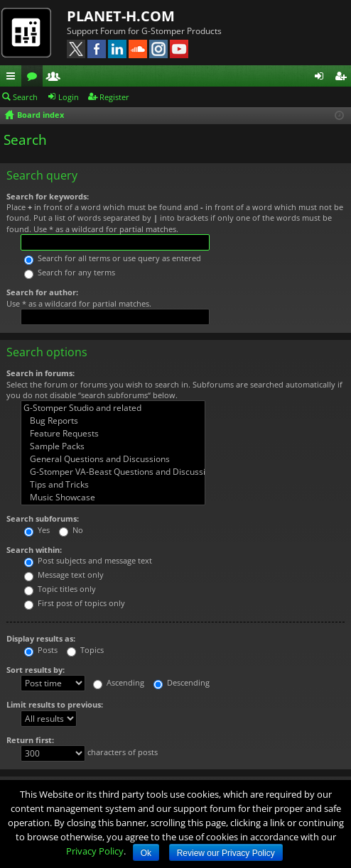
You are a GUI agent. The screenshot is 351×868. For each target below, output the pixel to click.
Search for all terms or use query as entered (113, 258)
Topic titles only (60, 589)
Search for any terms (70, 272)
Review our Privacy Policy (226, 853)
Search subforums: (43, 518)
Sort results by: (36, 670)
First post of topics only (75, 603)
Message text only (64, 575)
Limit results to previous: (55, 704)
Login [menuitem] (322, 78)
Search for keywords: (48, 196)
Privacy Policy (95, 851)
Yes (37, 530)
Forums (35, 78)
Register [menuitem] (343, 78)
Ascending (119, 682)
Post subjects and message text (88, 560)
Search (25, 97)
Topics (85, 650)
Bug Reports (113, 421)
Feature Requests (113, 434)
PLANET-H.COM (121, 16)
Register (114, 97)
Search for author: (42, 292)
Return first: (30, 740)
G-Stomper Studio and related (113, 408)
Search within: (34, 550)
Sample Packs (113, 446)
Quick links (13, 78)
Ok (146, 853)
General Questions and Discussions (113, 459)
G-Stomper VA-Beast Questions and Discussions (113, 472)
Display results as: (41, 638)
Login (69, 97)
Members (56, 78)
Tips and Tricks (113, 485)
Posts (41, 650)
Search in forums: (40, 373)
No (71, 530)
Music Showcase (113, 498)
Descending (182, 682)
